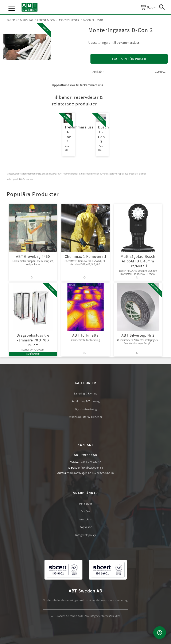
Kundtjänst (86, 519)
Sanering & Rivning (85, 394)
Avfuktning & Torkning (85, 401)
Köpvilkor (86, 527)
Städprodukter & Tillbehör (86, 417)
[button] (12, 4)
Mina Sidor (86, 504)
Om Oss (85, 512)
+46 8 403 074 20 (91, 463)
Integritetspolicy (86, 535)
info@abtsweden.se (91, 468)
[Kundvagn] (148, 7)
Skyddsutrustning (86, 409)
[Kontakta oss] (160, 633)
